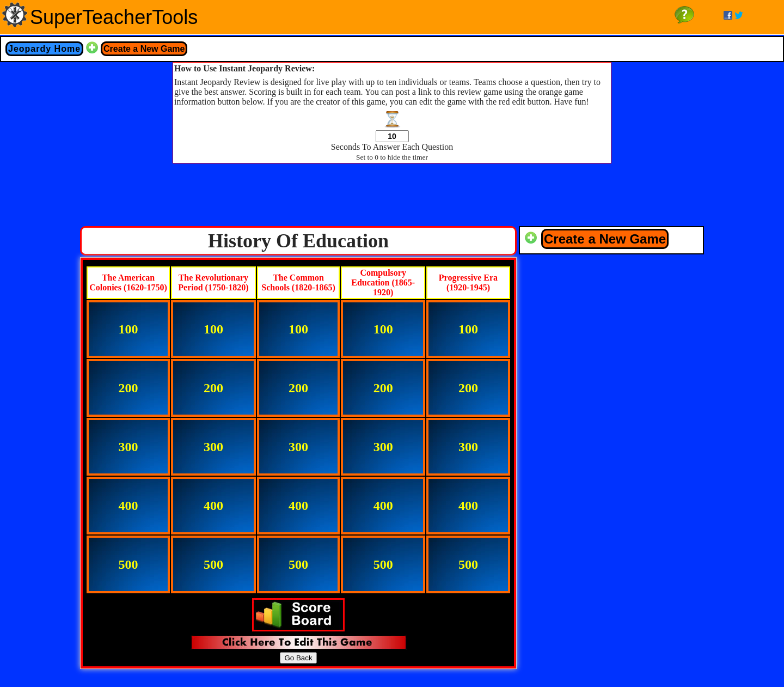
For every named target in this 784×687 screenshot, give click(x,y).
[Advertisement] (392, 198)
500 (128, 564)
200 (128, 388)
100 (128, 329)
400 (128, 506)
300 (128, 447)
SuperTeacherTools (114, 17)
